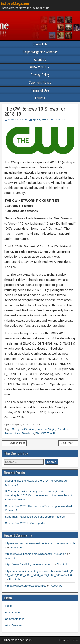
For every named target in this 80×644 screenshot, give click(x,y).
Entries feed (12, 612)
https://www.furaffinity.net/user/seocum (28, 564)
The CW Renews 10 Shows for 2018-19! (35, 112)
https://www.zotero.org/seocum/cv (26, 586)
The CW (41, 433)
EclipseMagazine (15, 3)
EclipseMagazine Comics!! (40, 52)
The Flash (53, 433)
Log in (9, 606)
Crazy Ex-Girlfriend (24, 429)
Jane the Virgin (46, 429)
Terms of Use (40, 90)
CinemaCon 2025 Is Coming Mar (25, 523)
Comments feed (15, 619)
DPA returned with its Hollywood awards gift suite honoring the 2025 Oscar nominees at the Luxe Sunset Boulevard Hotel (39, 495)
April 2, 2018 (40, 119)
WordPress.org (14, 625)
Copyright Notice (40, 83)
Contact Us (40, 44)
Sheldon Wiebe (17, 119)
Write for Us (38, 67)
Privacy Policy (40, 75)
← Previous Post (14, 443)
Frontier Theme (69, 640)
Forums (40, 98)
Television (59, 119)
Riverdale (63, 429)
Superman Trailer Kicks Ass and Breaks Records (35, 517)
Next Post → (68, 443)
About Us (40, 60)
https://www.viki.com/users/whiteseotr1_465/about (36, 554)
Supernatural (12, 433)
